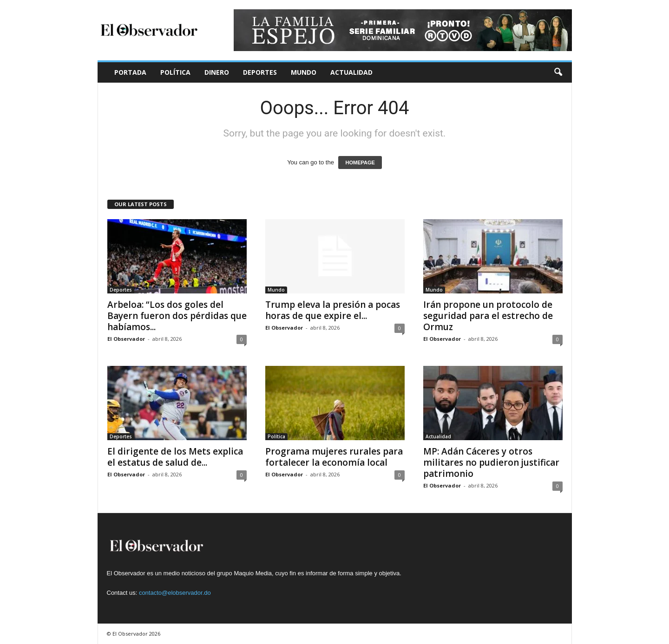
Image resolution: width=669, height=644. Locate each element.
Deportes (260, 72)
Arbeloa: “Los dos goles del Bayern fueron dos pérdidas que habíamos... (177, 316)
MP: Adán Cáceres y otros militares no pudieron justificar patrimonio (491, 462)
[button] (558, 72)
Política (175, 72)
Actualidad (351, 72)
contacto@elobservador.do (175, 593)
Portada (130, 72)
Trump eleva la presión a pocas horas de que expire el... (333, 310)
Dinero (217, 72)
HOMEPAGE (360, 163)
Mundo (304, 72)
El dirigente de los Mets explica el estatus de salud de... (175, 457)
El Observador (126, 339)
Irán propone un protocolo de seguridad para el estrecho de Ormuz (488, 316)
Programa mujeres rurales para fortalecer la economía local (334, 457)
